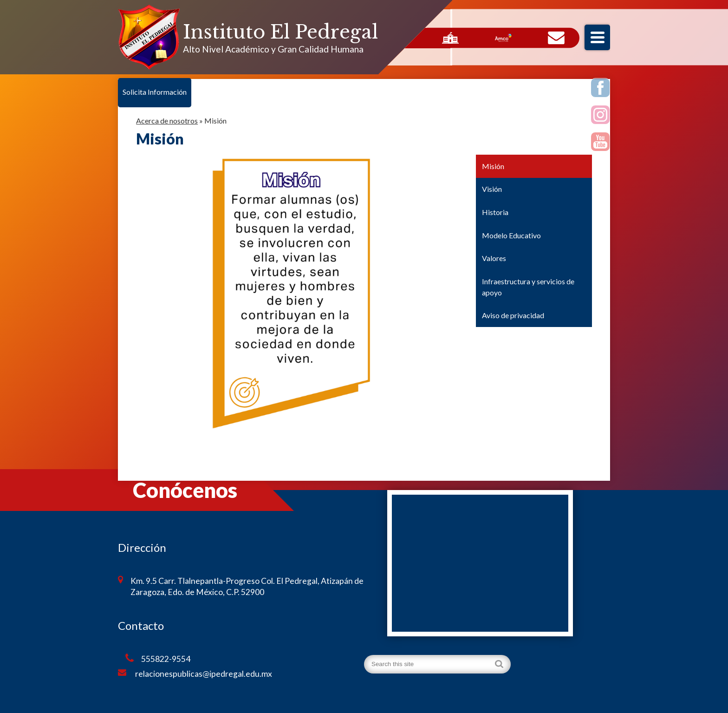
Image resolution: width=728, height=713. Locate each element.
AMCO (503, 38)
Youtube (601, 143)
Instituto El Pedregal (280, 32)
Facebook (601, 89)
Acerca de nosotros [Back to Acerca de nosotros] (167, 121)
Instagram (601, 116)
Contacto (556, 38)
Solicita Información (155, 92)
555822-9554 (158, 659)
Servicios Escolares (450, 38)
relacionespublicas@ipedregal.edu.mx (195, 674)
